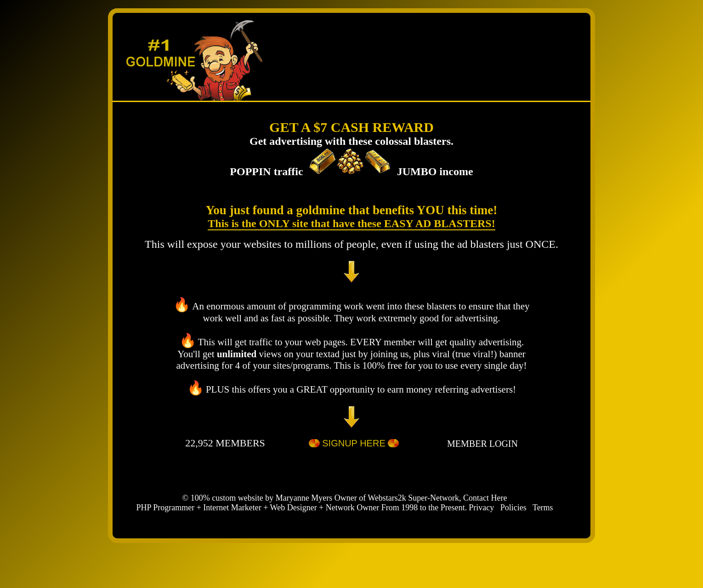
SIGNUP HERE (354, 445)
